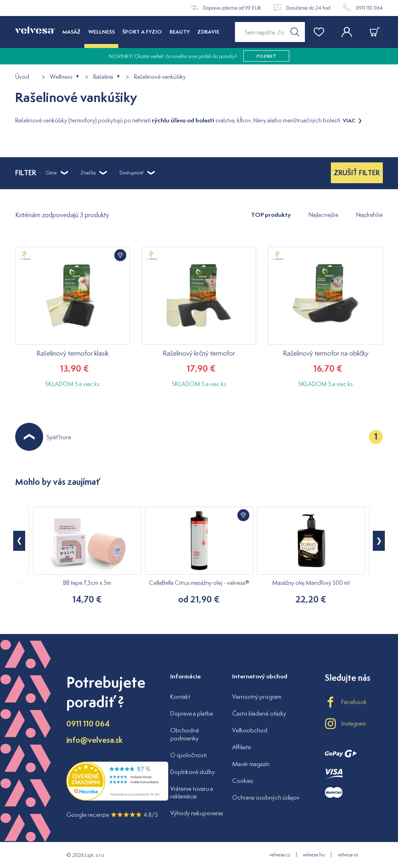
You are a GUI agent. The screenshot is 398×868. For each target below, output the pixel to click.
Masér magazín (251, 764)
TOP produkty (271, 215)
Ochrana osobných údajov (266, 797)
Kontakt (180, 697)
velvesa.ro (348, 855)
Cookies (243, 781)
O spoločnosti (188, 755)
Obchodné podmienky (185, 734)
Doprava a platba (192, 713)
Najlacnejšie (323, 215)
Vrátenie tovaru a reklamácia (192, 793)
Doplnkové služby (193, 772)
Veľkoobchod (250, 730)
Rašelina (103, 77)
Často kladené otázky (259, 713)
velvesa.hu (314, 855)
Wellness (61, 77)
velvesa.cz (280, 855)
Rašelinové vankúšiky (160, 77)
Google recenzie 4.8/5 (112, 815)
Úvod (22, 77)
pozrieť (266, 56)
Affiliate (242, 747)
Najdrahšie (369, 215)
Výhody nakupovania (197, 813)
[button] (379, 541)
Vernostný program (257, 697)
